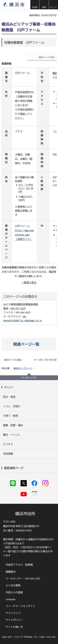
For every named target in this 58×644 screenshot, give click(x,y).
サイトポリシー (14, 620)
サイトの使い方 (14, 627)
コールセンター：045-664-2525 (23, 579)
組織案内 (11, 572)
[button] (35, 5)
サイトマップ (13, 613)
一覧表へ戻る (29, 283)
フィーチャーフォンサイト (20, 606)
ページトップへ (29, 378)
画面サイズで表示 (47, 57)
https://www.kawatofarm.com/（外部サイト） (24, 235)
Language (11, 599)
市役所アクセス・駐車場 (19, 565)
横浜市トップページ (23, 368)
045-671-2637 (18, 308)
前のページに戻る (13, 360)
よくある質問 (13, 585)
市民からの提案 (14, 592)
